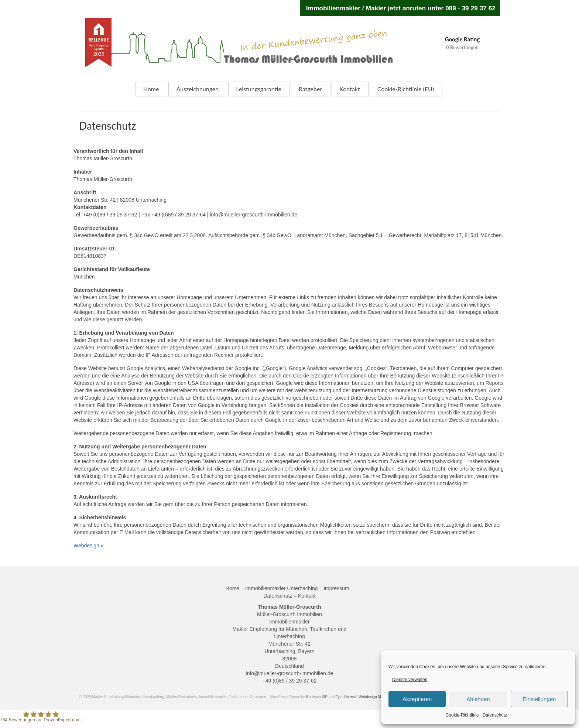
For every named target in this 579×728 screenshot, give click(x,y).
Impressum (336, 588)
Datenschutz (495, 715)
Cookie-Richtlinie (462, 715)
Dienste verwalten (410, 680)
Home (232, 588)
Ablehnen (478, 699)
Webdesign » (88, 546)
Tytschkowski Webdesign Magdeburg (366, 697)
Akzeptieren (417, 699)
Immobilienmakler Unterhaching (282, 588)
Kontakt (307, 596)
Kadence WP (317, 697)
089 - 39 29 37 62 (470, 8)
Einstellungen (539, 699)
